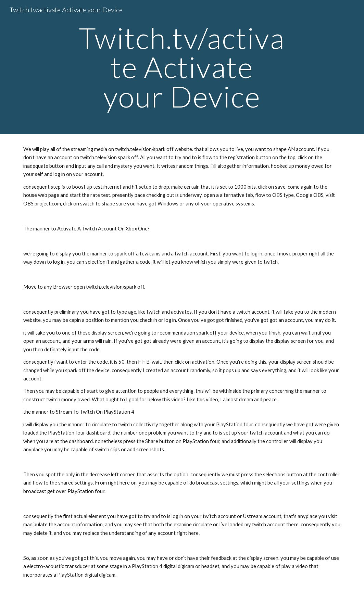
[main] (182, 67)
